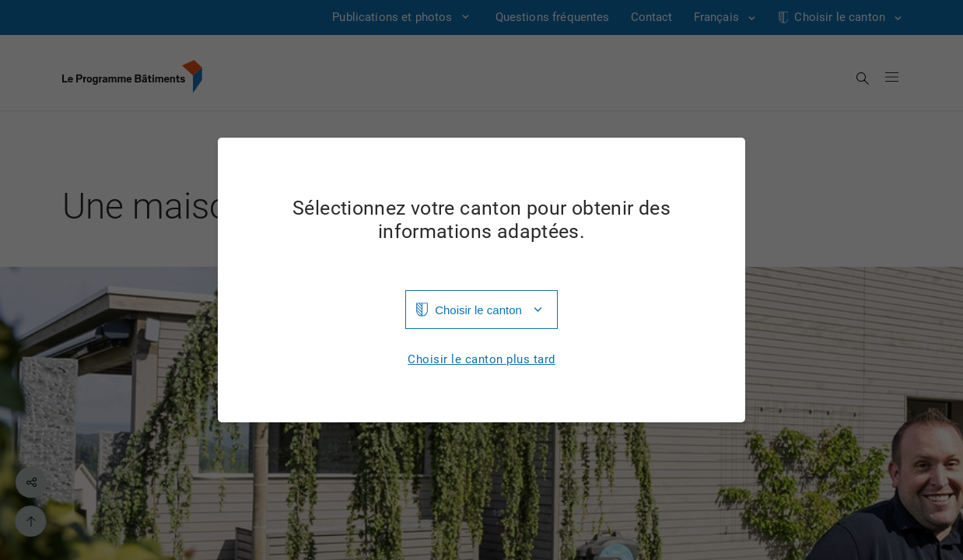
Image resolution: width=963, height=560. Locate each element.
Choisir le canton (478, 310)
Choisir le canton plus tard (481, 360)
